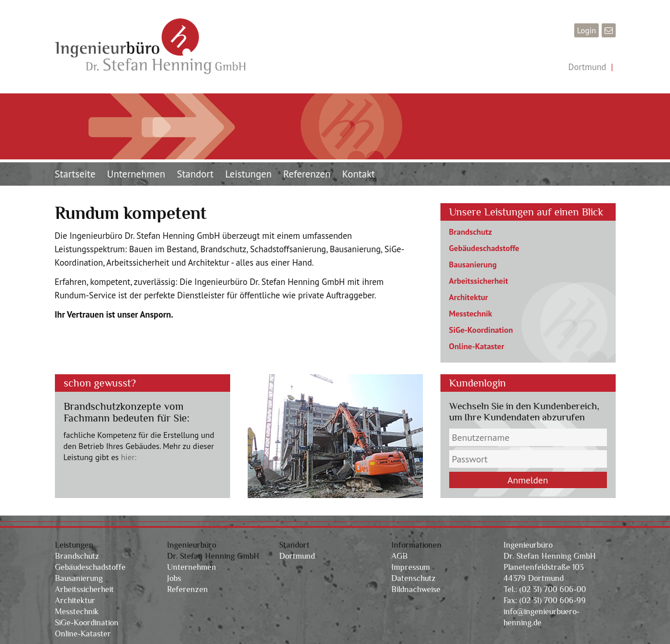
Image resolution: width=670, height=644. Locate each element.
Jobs (174, 578)
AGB (400, 556)
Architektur (469, 297)
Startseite (75, 174)
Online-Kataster (477, 346)
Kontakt (359, 174)
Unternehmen (136, 174)
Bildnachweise (416, 589)
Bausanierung (473, 264)
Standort (195, 174)
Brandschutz (471, 232)
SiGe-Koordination (481, 330)
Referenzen (307, 174)
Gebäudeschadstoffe (484, 248)
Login (587, 30)
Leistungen (249, 174)
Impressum (411, 567)
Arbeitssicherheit (479, 281)
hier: (129, 457)
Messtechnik (471, 314)
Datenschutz (414, 578)
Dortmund (587, 67)
